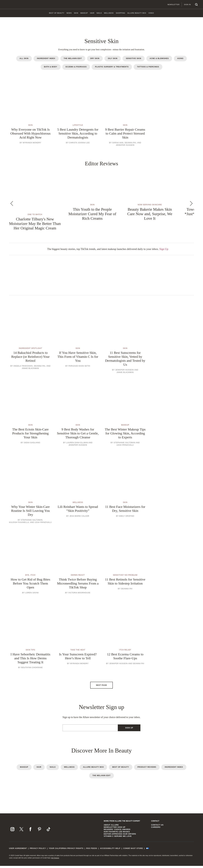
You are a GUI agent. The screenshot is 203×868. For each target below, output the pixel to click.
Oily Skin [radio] (113, 61)
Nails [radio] (53, 769)
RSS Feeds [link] (92, 850)
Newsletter (170, 5)
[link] (57, 14)
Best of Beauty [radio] (121, 769)
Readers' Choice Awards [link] (117, 832)
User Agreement (18, 850)
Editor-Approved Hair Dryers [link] (120, 836)
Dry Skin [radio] (95, 61)
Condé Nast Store (133, 850)
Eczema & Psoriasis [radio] (76, 69)
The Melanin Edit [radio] (73, 61)
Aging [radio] (180, 61)
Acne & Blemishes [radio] (159, 61)
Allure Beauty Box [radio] (93, 769)
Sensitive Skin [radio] (134, 61)
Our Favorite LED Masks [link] (117, 834)
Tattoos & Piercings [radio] (148, 69)
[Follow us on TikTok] (48, 831)
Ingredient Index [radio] (46, 61)
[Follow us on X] (21, 831)
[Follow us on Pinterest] (39, 831)
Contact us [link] (157, 827)
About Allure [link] (111, 827)
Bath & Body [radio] (51, 69)
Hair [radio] (39, 769)
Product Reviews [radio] (147, 769)
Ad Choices (55, 860)
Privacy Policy (38, 850)
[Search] (193, 5)
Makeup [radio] (24, 769)
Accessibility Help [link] (110, 850)
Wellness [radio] (69, 769)
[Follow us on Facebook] (30, 831)
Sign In (184, 5)
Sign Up (164, 251)
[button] (30, 117)
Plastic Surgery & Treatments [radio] (112, 69)
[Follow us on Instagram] (12, 831)
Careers (156, 829)
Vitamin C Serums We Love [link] (118, 838)
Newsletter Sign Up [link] (115, 829)
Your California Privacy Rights (66, 850)
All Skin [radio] (24, 61)
